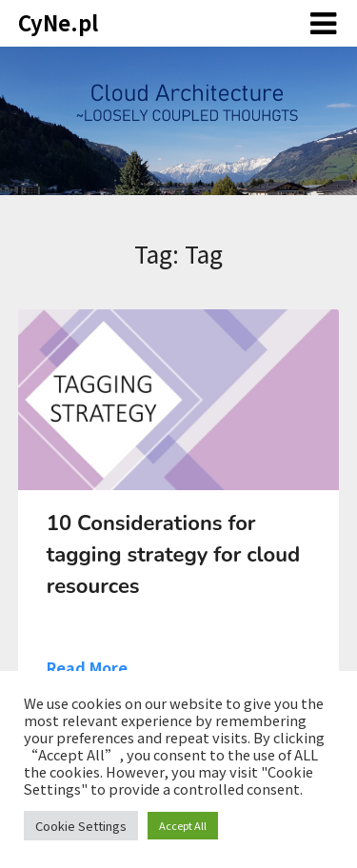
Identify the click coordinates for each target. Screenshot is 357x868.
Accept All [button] (183, 825)
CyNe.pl (58, 22)
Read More (87, 667)
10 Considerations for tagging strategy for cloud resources (173, 555)
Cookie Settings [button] (81, 826)
